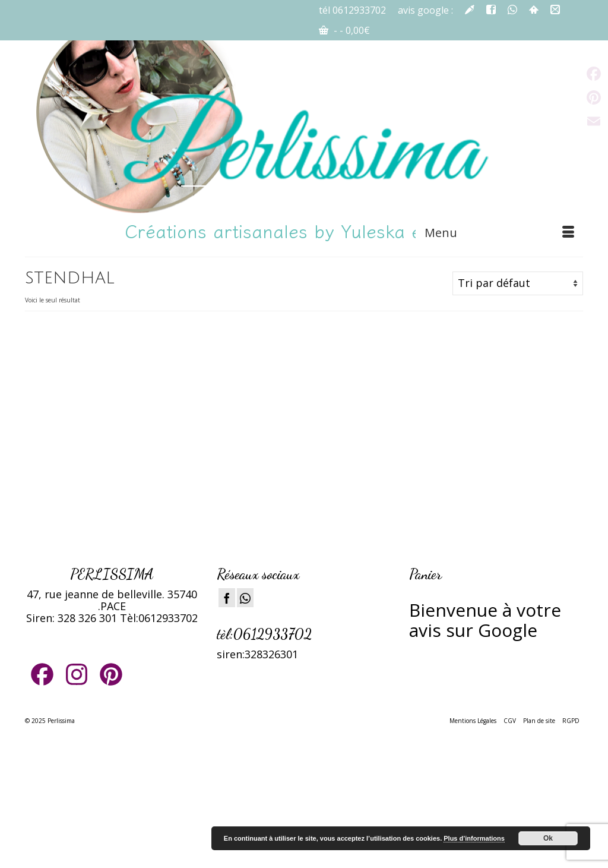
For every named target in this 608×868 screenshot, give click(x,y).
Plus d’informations (474, 838)
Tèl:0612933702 (159, 618)
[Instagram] (245, 598)
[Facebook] (227, 598)
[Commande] (518, 283)
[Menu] (499, 233)
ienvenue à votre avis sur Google (485, 620)
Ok (548, 838)
